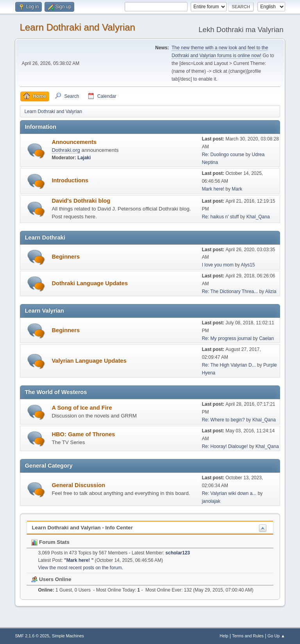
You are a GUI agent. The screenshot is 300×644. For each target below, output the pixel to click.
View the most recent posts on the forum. (80, 568)
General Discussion (78, 485)
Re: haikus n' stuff (221, 217)
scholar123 (178, 553)
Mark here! (214, 189)
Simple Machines (68, 636)
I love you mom (218, 265)
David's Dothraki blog (81, 201)
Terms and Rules (248, 636)
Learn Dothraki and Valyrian (77, 27)
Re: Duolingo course (223, 155)
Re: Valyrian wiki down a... (229, 493)
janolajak (211, 501)
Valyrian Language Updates (89, 361)
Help (224, 636)
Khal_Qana (258, 217)
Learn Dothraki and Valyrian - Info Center (82, 528)
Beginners (66, 257)
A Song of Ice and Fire (82, 408)
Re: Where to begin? (223, 420)
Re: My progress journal (227, 338)
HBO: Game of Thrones (83, 434)
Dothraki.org (66, 150)
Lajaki (84, 158)
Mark (237, 189)
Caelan (266, 338)
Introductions (70, 180)
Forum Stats (50, 542)
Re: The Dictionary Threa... (230, 291)
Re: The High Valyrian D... (229, 365)
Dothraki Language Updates (90, 283)
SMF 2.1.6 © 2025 (32, 636)
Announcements (74, 142)
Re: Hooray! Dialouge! (225, 446)
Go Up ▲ (276, 636)
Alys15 (248, 265)
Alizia (271, 291)
